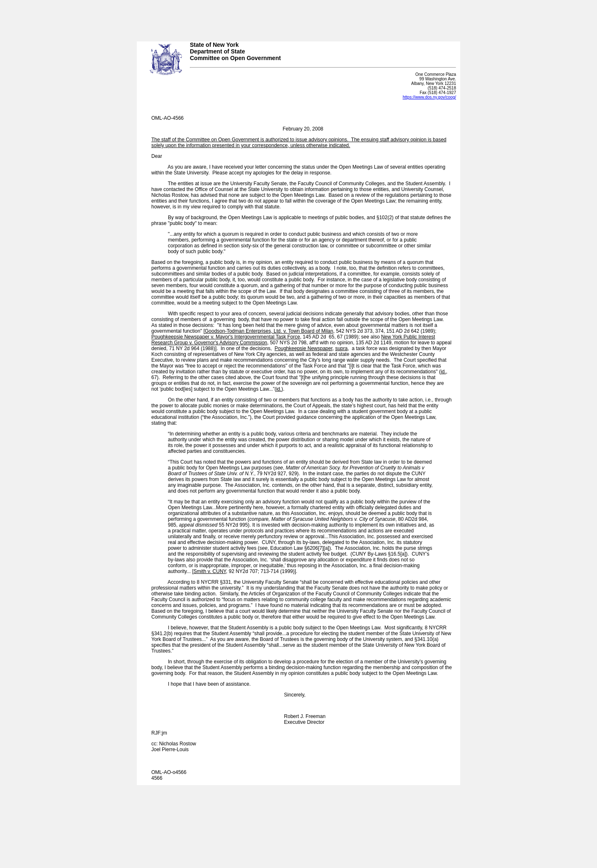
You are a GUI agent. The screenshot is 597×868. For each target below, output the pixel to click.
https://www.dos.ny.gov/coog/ (429, 97)
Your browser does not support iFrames (298, 18)
